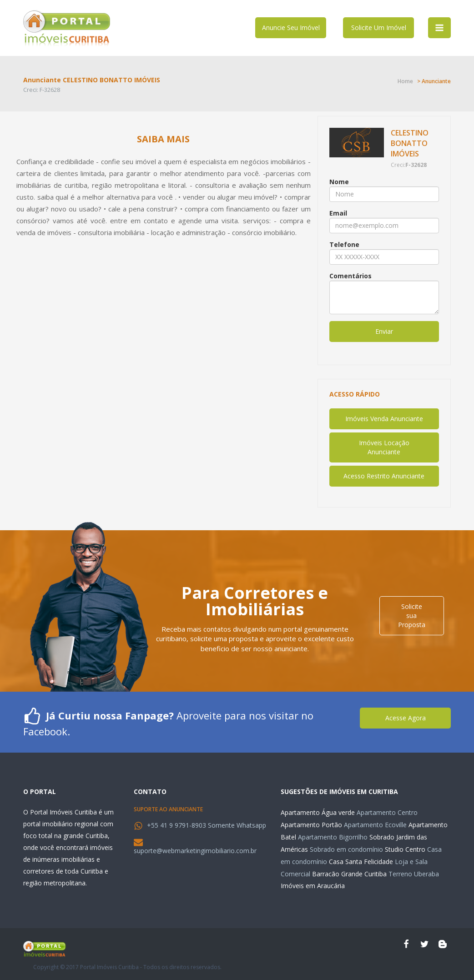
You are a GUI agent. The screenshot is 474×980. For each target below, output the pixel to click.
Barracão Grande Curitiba (349, 874)
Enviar (384, 331)
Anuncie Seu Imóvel (291, 28)
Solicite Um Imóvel (379, 28)
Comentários (350, 276)
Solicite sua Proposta (412, 616)
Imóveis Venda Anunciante (384, 419)
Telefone (344, 244)
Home (405, 81)
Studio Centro (405, 849)
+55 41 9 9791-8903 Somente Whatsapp (207, 825)
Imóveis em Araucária (313, 886)
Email (338, 213)
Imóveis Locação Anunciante (384, 447)
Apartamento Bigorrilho (333, 837)
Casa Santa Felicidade (361, 862)
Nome (339, 182)
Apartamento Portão (311, 825)
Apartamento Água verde (318, 812)
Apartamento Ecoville (375, 825)
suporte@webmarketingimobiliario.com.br (195, 851)
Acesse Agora (406, 718)
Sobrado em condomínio (346, 849)
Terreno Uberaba (414, 874)
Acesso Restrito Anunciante (384, 476)
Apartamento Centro (387, 812)
